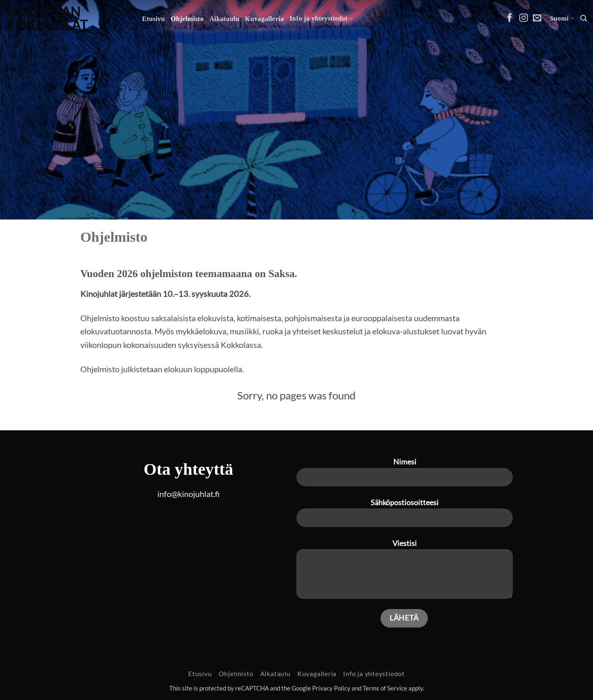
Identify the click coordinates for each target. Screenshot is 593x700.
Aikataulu (224, 19)
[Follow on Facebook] (510, 18)
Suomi (562, 18)
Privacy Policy (331, 688)
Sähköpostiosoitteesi (405, 516)
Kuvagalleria (264, 19)
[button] (584, 18)
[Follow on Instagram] (524, 18)
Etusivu (154, 19)
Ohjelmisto (187, 19)
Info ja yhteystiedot (321, 18)
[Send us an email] (537, 18)
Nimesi (405, 475)
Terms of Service (385, 688)
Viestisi (405, 572)
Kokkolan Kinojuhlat (47, 19)
